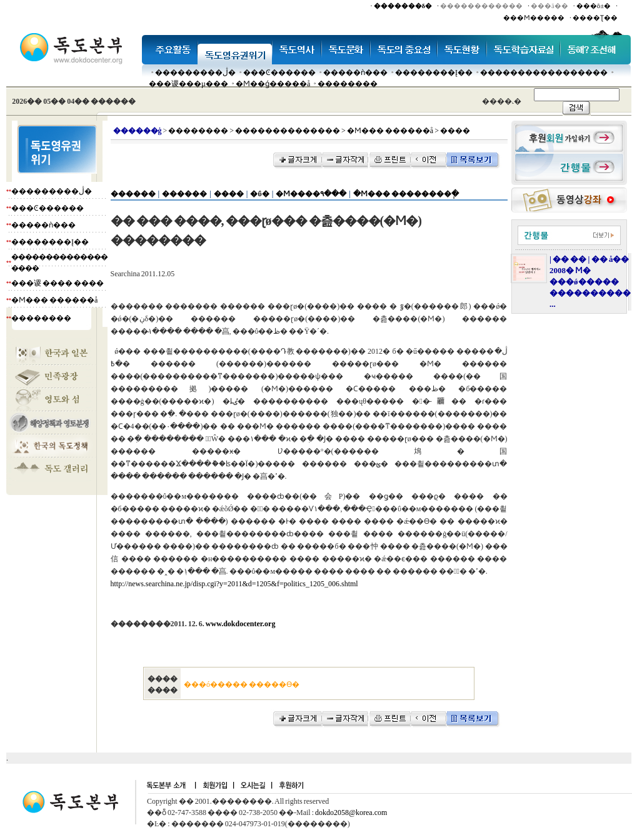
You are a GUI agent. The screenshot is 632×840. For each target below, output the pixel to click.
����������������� (544, 72)
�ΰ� (259, 194)
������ (133, 194)
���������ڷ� (195, 72)
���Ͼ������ (279, 72)
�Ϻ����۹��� (311, 194)
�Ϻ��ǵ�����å (273, 84)
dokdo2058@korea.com (351, 812)
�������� (348, 84)
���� (229, 194)
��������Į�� (434, 72)
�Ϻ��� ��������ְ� (406, 194)
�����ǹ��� (355, 72)
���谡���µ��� (188, 84)
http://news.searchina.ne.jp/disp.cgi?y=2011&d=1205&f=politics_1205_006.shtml (234, 584)
